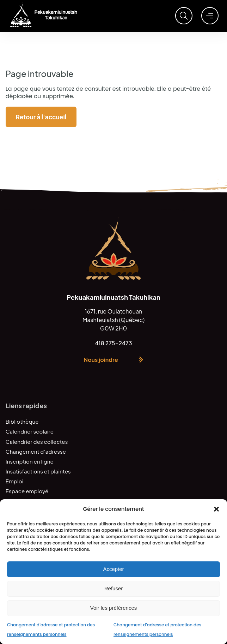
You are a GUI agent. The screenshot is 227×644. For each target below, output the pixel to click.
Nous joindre (101, 360)
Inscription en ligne (30, 461)
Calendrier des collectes (37, 442)
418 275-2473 (113, 343)
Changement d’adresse (36, 451)
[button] (216, 509)
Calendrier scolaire (30, 431)
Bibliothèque (22, 421)
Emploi (15, 481)
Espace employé (27, 491)
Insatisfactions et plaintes (38, 471)
